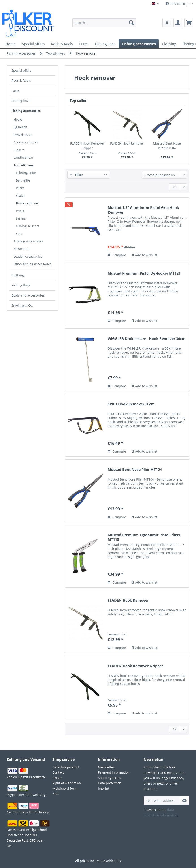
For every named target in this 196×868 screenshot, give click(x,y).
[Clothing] (169, 44)
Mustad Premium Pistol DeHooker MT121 (144, 273)
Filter (76, 175)
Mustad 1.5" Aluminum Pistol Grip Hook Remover (143, 210)
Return (58, 778)
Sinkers (19, 150)
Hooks (18, 119)
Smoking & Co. (22, 305)
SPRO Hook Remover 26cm (131, 404)
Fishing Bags (21, 285)
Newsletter (106, 767)
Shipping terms (110, 778)
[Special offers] (33, 44)
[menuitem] (104, 25)
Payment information (114, 772)
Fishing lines (21, 101)
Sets (19, 234)
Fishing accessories (26, 111)
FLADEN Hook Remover (127, 143)
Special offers (21, 70)
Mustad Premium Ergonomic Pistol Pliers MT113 (144, 537)
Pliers (20, 188)
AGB (55, 794)
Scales (21, 196)
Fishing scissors (28, 226)
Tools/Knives (23, 165)
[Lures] (84, 44)
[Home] (11, 44)
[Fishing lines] (105, 44)
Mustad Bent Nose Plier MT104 (167, 146)
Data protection (110, 783)
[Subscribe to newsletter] (184, 800)
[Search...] (104, 23)
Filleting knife (26, 173)
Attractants (22, 249)
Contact (58, 772)
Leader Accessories (28, 256)
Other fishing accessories (33, 264)
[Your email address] (162, 800)
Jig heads (20, 127)
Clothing (18, 275)
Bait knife (23, 180)
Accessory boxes (26, 142)
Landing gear (23, 157)
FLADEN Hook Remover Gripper (87, 146)
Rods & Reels (21, 80)
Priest (20, 211)
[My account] (178, 23)
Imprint (104, 788)
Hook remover (27, 203)
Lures (16, 91)
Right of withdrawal (67, 783)
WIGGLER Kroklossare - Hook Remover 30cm (147, 339)
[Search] (131, 23)
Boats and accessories (28, 295)
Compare (117, 255)
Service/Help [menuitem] (178, 4)
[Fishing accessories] (139, 44)
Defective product (66, 767)
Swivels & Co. (23, 135)
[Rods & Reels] (62, 44)
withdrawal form (65, 788)
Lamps (21, 218)
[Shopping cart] (189, 23)
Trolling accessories (28, 241)
